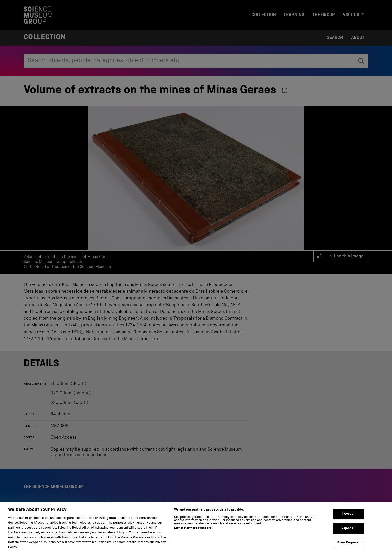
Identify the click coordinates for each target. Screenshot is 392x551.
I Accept (349, 518)
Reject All (349, 533)
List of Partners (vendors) (193, 533)
